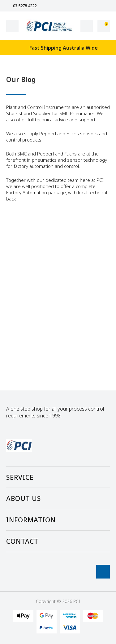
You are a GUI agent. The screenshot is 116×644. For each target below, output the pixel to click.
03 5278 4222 (21, 6)
